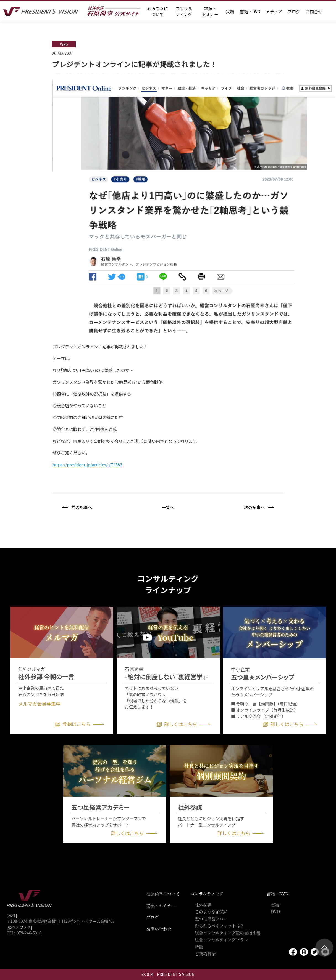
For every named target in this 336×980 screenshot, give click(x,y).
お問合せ (314, 11)
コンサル (184, 11)
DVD (275, 911)
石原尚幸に (158, 11)
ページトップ (324, 948)
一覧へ (168, 507)
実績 (230, 11)
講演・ (210, 11)
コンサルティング (207, 894)
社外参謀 (203, 905)
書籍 (275, 905)
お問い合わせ (159, 929)
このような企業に (211, 911)
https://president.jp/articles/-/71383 (87, 464)
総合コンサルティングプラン (221, 940)
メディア (274, 11)
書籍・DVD (250, 11)
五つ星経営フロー (211, 919)
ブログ (294, 11)
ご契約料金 (205, 954)
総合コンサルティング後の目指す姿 (228, 933)
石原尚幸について (163, 894)
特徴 (199, 947)
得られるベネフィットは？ (220, 926)
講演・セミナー (161, 905)
